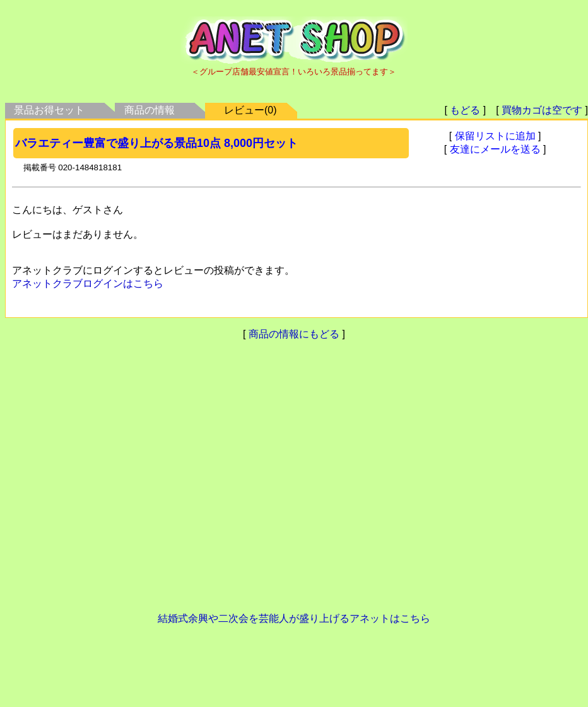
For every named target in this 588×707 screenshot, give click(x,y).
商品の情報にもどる (294, 334)
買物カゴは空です (542, 110)
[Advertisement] (292, 482)
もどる (465, 110)
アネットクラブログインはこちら (88, 283)
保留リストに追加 (495, 136)
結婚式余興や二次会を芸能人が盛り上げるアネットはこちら (294, 618)
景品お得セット (49, 110)
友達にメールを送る (495, 149)
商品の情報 (150, 110)
